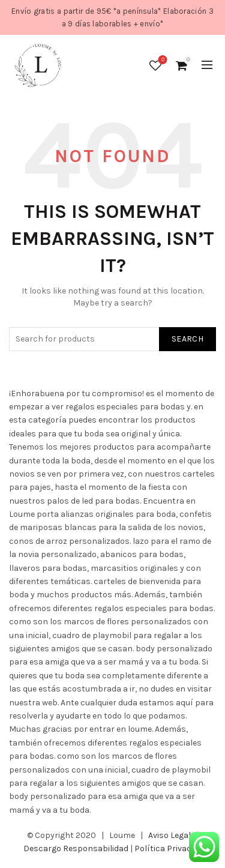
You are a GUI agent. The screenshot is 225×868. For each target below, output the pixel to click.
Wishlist (162, 60)
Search (187, 339)
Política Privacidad (171, 848)
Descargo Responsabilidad (76, 848)
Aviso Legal (169, 835)
